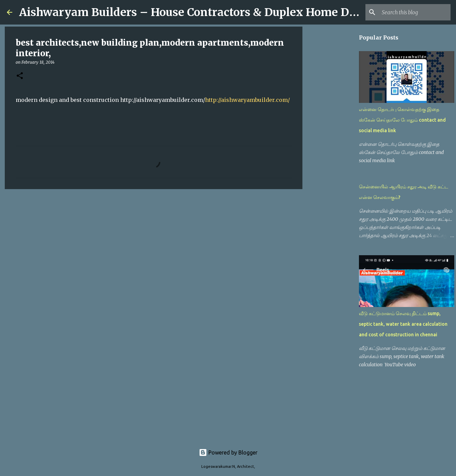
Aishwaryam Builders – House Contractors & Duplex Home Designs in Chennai (233, 12)
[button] (20, 76)
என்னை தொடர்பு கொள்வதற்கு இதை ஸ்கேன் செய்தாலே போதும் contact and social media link (402, 120)
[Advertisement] (154, 247)
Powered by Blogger (228, 452)
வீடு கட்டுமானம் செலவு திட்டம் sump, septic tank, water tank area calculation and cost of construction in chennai (403, 324)
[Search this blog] (415, 12)
